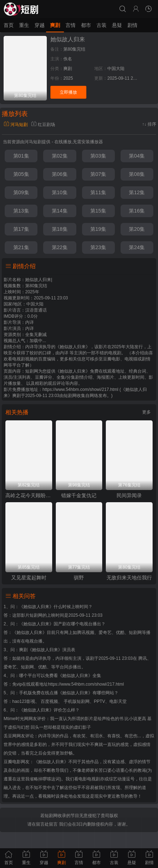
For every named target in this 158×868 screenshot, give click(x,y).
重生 (24, 25)
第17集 (21, 229)
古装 (101, 25)
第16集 (137, 211)
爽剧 (55, 25)
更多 (146, 412)
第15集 (98, 211)
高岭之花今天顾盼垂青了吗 (29, 495)
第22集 (60, 247)
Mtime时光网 (16, 719)
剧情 (132, 25)
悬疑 (117, 25)
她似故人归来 (68, 39)
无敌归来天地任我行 (129, 578)
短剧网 (70, 396)
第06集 (60, 174)
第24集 (137, 247)
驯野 (79, 578)
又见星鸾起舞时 (29, 578)
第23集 (98, 247)
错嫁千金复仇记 (79, 495)
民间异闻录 (129, 495)
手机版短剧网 (77, 701)
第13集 (21, 211)
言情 (71, 25)
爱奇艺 (10, 667)
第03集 (98, 156)
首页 (9, 25)
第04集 (137, 156)
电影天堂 (118, 701)
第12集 (137, 192)
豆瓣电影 (12, 762)
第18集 (60, 229)
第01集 (21, 156)
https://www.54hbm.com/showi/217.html (86, 684)
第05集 (21, 174)
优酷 (42, 667)
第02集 (60, 156)
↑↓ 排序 (149, 124)
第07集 (98, 174)
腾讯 (143, 658)
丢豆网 (10, 736)
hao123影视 (24, 701)
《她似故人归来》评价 (41, 710)
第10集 (60, 192)
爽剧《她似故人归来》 (41, 650)
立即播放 (68, 92)
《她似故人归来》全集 (80, 676)
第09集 (21, 192)
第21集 (21, 247)
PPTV (100, 701)
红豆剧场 (43, 125)
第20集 (137, 229)
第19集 (98, 229)
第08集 (137, 174)
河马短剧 (16, 125)
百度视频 (49, 701)
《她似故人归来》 (36, 607)
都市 (86, 25)
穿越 (40, 25)
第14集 (60, 211)
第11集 (98, 192)
